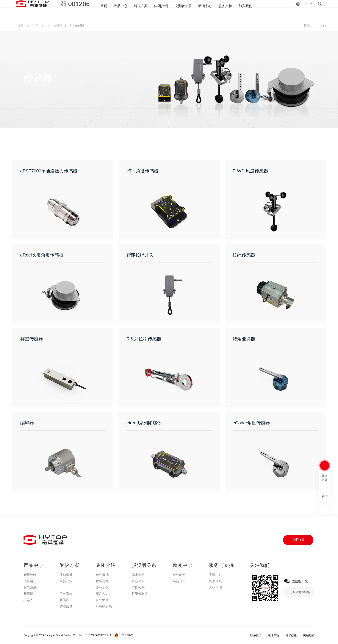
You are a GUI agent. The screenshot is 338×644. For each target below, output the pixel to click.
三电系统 (30, 588)
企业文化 (102, 588)
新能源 (28, 594)
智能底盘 (66, 606)
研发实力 (102, 594)
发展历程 (102, 581)
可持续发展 (104, 606)
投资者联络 (140, 594)
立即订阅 (298, 540)
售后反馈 (215, 581)
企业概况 (102, 575)
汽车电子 (30, 581)
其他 (323, 26)
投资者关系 (183, 10)
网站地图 (309, 635)
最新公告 (66, 581)
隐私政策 (291, 635)
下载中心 (215, 575)
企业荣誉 (102, 600)
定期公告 (138, 588)
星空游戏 (66, 588)
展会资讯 (179, 581)
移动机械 (66, 575)
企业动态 (179, 575)
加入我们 (248, 10)
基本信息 (138, 575)
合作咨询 (215, 588)
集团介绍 (160, 10)
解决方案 (139, 10)
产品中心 (118, 10)
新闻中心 (206, 10)
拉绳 (307, 26)
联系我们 (256, 635)
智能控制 (60, 26)
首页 (100, 10)
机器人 (28, 600)
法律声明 (274, 635)
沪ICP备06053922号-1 (98, 635)
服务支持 (227, 10)
